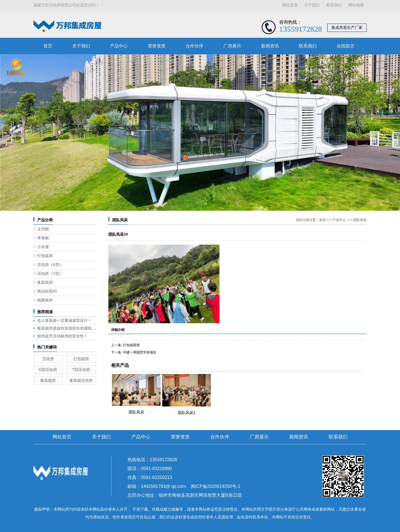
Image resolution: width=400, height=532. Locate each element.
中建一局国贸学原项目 (140, 352)
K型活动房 (48, 370)
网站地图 (356, 5)
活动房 (48, 359)
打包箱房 (45, 256)
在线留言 (346, 46)
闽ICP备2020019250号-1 (216, 486)
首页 (48, 46)
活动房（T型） (50, 274)
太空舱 (43, 229)
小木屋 (43, 247)
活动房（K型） (50, 265)
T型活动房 (81, 370)
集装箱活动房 (81, 380)
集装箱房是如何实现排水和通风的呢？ (67, 328)
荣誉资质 (157, 46)
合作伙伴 (194, 46)
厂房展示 (232, 46)
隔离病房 (45, 300)
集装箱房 (45, 283)
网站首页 (290, 5)
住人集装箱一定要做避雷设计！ (64, 320)
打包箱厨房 (131, 345)
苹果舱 (43, 238)
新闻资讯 (270, 46)
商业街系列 (47, 291)
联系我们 (334, 5)
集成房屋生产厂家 (347, 28)
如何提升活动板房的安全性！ (62, 336)
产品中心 (119, 46)
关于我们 (312, 5)
